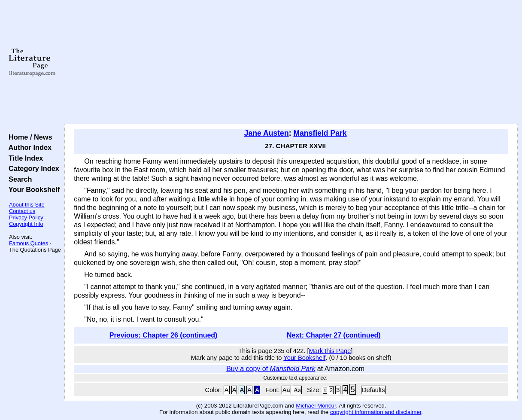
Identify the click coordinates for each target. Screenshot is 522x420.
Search (18, 179)
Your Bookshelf (32, 189)
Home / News (29, 137)
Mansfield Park (320, 133)
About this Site (27, 205)
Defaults (373, 390)
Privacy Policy (26, 218)
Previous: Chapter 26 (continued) (164, 335)
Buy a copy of (271, 369)
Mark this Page (330, 351)
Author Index (28, 147)
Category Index (32, 168)
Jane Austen (267, 133)
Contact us (22, 211)
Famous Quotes (29, 243)
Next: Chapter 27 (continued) (334, 335)
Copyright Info (26, 224)
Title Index (24, 158)
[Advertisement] (291, 62)
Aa (286, 390)
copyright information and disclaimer (376, 412)
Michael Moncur (316, 406)
